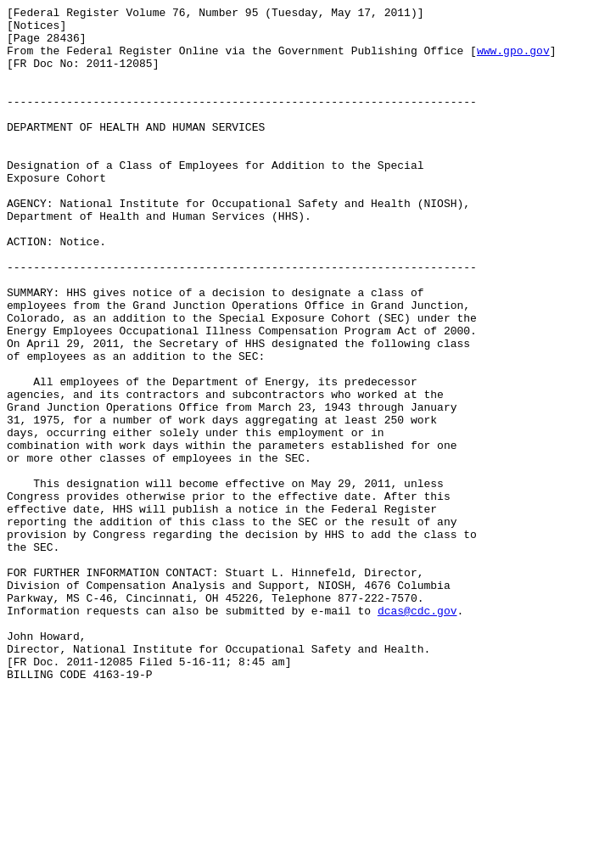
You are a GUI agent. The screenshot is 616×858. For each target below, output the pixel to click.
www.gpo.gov (513, 60)
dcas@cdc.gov (417, 732)
